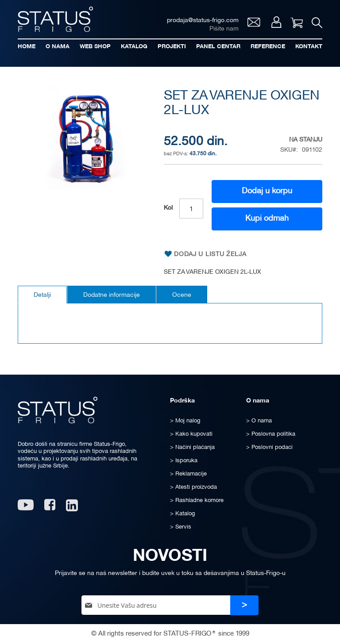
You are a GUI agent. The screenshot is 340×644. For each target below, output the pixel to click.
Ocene (182, 295)
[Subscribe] (244, 605)
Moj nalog (276, 22)
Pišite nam (224, 29)
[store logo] (55, 19)
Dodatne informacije (112, 295)
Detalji (42, 295)
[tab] (42, 295)
